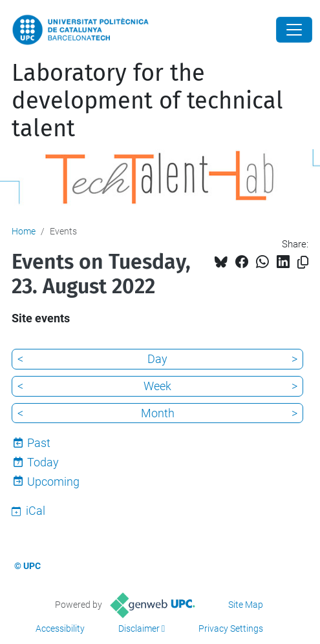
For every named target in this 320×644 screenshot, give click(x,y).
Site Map (246, 605)
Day (157, 359)
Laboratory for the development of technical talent (147, 101)
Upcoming (53, 482)
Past (39, 443)
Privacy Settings (231, 628)
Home (24, 231)
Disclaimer (139, 628)
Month (158, 413)
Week (157, 386)
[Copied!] (303, 263)
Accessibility (60, 628)
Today (43, 462)
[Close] (294, 30)
